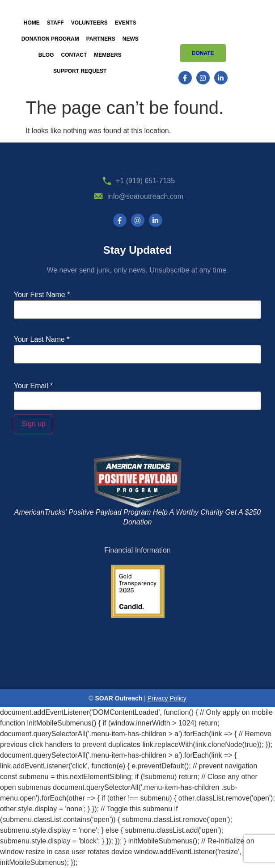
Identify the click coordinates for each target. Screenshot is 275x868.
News (131, 39)
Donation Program (50, 39)
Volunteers (89, 23)
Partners (101, 39)
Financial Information (137, 550)
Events (126, 23)
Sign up (34, 424)
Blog (46, 55)
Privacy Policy (167, 698)
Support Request (80, 71)
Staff (55, 23)
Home (32, 23)
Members (108, 55)
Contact (74, 55)
